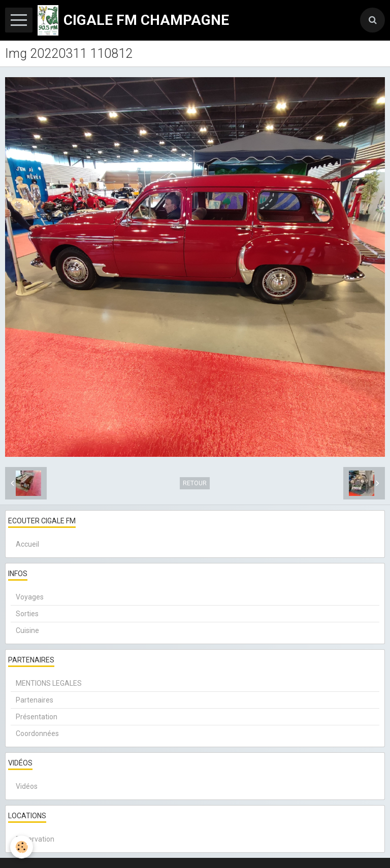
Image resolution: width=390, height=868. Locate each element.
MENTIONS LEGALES (49, 683)
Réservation (35, 839)
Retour (195, 483)
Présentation (37, 717)
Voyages (30, 597)
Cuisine (27, 630)
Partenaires (35, 700)
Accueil (27, 544)
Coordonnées (37, 733)
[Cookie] (22, 847)
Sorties (27, 614)
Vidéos (27, 786)
